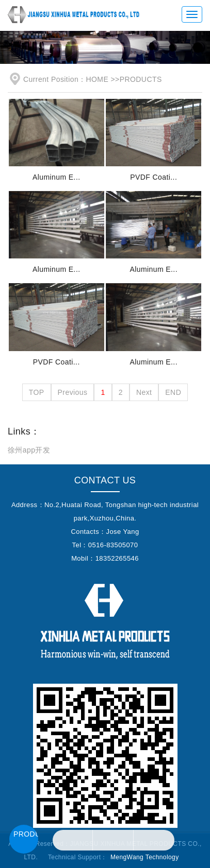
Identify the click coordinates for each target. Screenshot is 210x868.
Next (144, 392)
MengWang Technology (145, 857)
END (173, 392)
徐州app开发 (29, 450)
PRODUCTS (141, 79)
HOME (98, 79)
